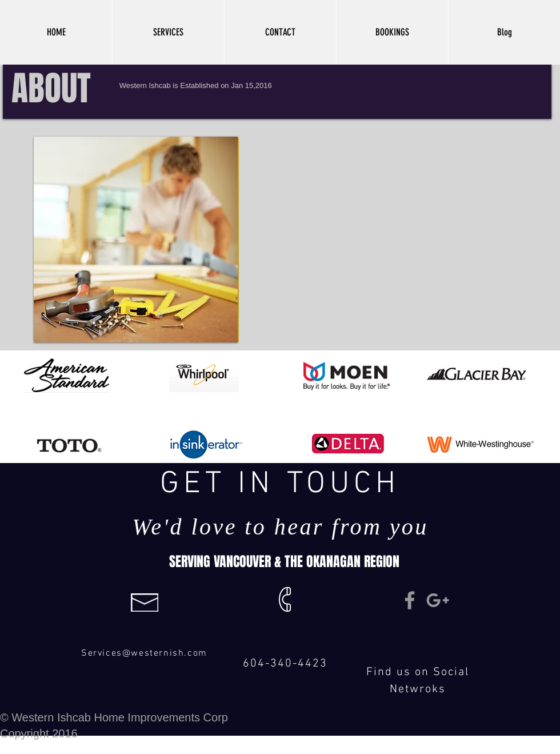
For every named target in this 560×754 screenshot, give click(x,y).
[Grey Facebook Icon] (410, 600)
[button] (168, 32)
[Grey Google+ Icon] (438, 600)
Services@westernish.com (144, 653)
